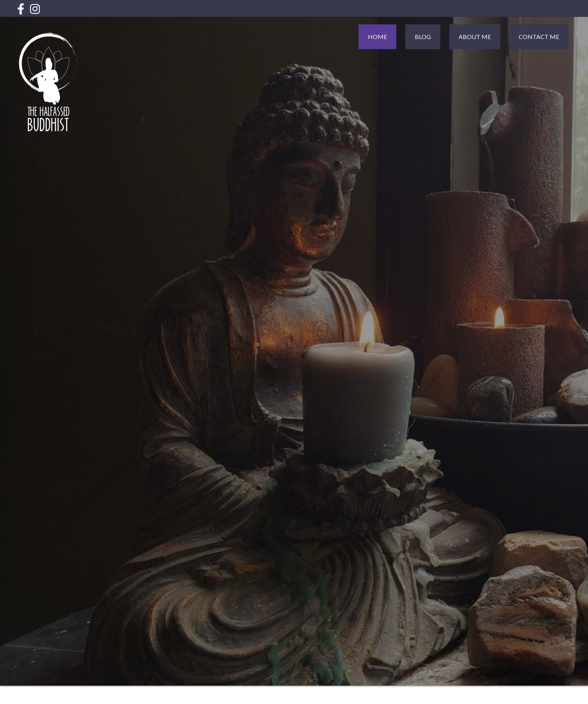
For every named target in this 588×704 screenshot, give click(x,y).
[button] (21, 9)
